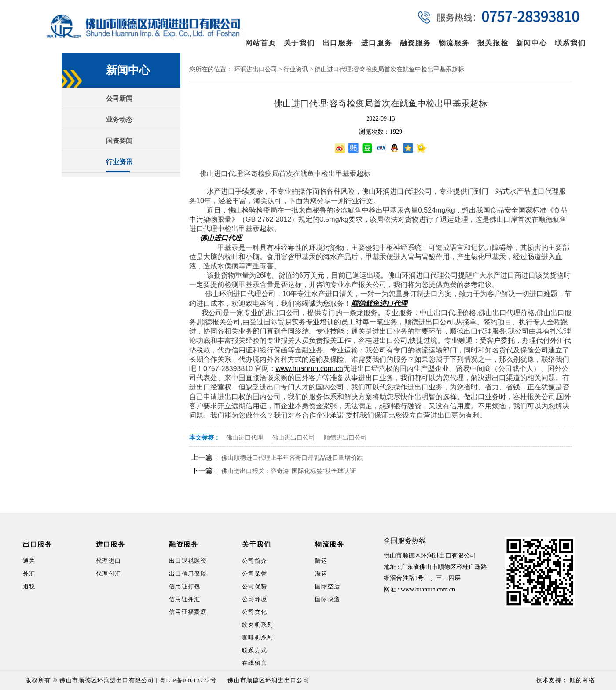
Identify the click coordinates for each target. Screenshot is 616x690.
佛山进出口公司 (293, 438)
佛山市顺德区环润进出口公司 (268, 680)
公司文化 (255, 612)
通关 (29, 561)
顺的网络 (581, 680)
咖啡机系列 (258, 637)
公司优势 (255, 586)
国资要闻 (119, 141)
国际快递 (328, 599)
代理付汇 (108, 574)
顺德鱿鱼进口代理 (379, 303)
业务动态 (119, 120)
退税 (29, 586)
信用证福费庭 (188, 612)
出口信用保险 (188, 574)
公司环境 (255, 599)
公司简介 (255, 561)
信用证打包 (185, 586)
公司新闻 (119, 99)
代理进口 (108, 561)
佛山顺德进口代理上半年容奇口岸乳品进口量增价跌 (292, 458)
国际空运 (328, 586)
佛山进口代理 (221, 238)
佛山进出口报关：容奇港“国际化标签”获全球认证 (289, 471)
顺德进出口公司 (345, 438)
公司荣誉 (255, 574)
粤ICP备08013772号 (188, 680)
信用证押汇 (185, 599)
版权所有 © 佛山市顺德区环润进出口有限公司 (90, 680)
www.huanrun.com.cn (428, 589)
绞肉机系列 (258, 625)
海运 (321, 574)
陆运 (321, 561)
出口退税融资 (188, 561)
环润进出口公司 (256, 69)
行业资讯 (119, 162)
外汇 (29, 574)
